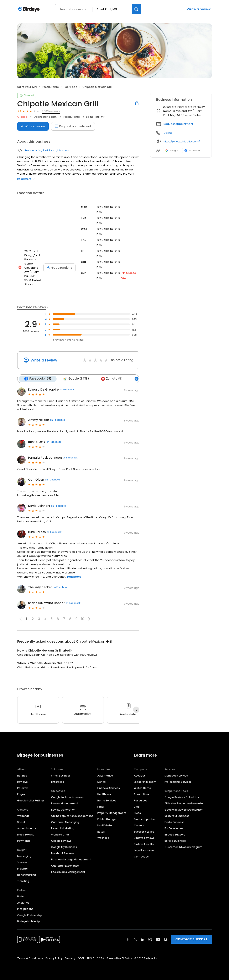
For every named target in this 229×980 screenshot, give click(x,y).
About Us (140, 775)
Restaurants (50, 87)
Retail (101, 831)
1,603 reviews (51, 111)
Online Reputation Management (72, 816)
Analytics (23, 902)
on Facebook (67, 390)
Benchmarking (27, 875)
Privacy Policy (54, 958)
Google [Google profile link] (172, 151)
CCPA (100, 958)
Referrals (23, 788)
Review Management (65, 803)
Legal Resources (144, 850)
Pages (21, 794)
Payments (24, 841)
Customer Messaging (65, 822)
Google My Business (64, 847)
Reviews (22, 782)
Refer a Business (175, 841)
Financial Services (109, 788)
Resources (141, 800)
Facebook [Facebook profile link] (192, 151)
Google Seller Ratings (31, 800)
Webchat (23, 816)
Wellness (103, 838)
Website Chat (60, 834)
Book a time (142, 794)
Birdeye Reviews (144, 838)
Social (21, 822)
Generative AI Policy (119, 958)
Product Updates (145, 819)
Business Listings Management (71, 859)
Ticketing (23, 881)
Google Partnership (30, 915)
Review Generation (63, 809)
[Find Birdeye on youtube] (158, 939)
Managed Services (176, 775)
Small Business (61, 775)
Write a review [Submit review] (33, 126)
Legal (101, 807)
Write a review (199, 9)
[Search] (136, 9)
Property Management (112, 813)
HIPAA (91, 958)
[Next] (136, 710)
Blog (137, 807)
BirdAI (21, 896)
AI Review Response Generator (184, 803)
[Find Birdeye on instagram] (150, 939)
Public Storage (106, 819)
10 (83, 619)
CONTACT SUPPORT (191, 939)
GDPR (81, 958)
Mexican (63, 150)
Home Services (107, 800)
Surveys (22, 862)
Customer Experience (65, 865)
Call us (168, 133)
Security (70, 958)
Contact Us (141, 856)
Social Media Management (68, 872)
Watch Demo (142, 788)
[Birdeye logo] (29, 9)
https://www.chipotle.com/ (182, 141)
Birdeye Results (144, 844)
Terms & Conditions (30, 958)
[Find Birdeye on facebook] (128, 939)
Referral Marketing (63, 828)
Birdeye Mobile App (29, 921)
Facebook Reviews (63, 853)
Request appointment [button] (178, 124)
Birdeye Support (175, 834)
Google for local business (67, 797)
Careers (139, 825)
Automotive (105, 775)
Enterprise (58, 782)
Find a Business (174, 822)
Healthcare (104, 794)
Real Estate (105, 825)
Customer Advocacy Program (183, 847)
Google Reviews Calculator (182, 797)
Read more (26, 179)
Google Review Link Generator (184, 809)
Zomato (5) (111, 379)
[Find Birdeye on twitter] (135, 939)
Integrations (25, 909)
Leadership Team (145, 782)
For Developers (174, 828)
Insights (22, 868)
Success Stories (144, 831)
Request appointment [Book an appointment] (73, 126)
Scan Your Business (177, 816)
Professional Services (178, 782)
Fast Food (71, 87)
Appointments (27, 828)
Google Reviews (61, 841)
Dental (102, 782)
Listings (22, 775)
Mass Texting (26, 834)
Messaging (24, 856)
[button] (89, 619)
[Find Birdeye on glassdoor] (166, 939)
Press (137, 813)
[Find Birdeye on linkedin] (143, 939)
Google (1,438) (76, 379)
